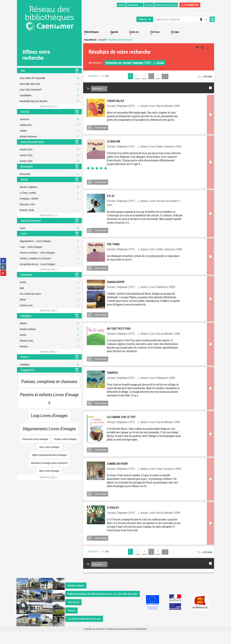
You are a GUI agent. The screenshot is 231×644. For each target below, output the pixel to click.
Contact (71, 623)
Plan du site (73, 615)
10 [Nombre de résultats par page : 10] (199, 77)
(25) (49, 269)
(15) (49, 106)
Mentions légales (76, 598)
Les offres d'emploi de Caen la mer (84, 631)
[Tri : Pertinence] (99, 89)
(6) (49, 352)
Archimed (100, 641)
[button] (145, 19)
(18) (49, 310)
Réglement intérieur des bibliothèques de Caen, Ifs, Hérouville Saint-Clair (103, 606)
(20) (49, 477)
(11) (49, 215)
